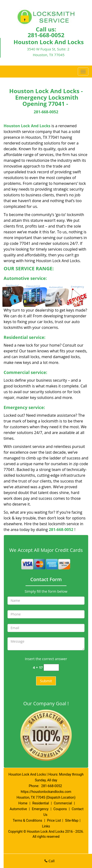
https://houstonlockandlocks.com (46, 792)
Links (46, 826)
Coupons (60, 809)
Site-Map (72, 820)
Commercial (63, 803)
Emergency (40, 809)
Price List (54, 820)
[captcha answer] (51, 667)
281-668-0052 (46, 35)
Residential (41, 803)
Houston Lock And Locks (27, 126)
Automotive (18, 809)
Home (23, 803)
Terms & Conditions (27, 820)
